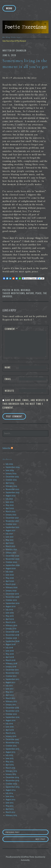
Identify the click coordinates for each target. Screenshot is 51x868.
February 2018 (11, 663)
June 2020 (10, 575)
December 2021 (12, 518)
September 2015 (12, 749)
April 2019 (10, 619)
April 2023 (10, 483)
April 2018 (10, 657)
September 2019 (13, 603)
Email (8, 379)
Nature (30, 293)
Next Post (42, 839)
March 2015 (10, 768)
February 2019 (11, 625)
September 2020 (13, 565)
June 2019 (10, 613)
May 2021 (10, 540)
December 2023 (12, 477)
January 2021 (11, 553)
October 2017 (11, 676)
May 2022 (10, 505)
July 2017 (9, 686)
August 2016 (11, 720)
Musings (26, 290)
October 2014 (11, 784)
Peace (39, 293)
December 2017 (12, 670)
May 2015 (10, 762)
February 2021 (11, 549)
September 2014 (13, 787)
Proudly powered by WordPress (17, 857)
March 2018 (10, 660)
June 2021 (10, 537)
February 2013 (11, 815)
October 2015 (11, 746)
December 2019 (12, 594)
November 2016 (12, 711)
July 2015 (9, 755)
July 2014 (9, 793)
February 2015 (11, 771)
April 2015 (10, 765)
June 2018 (10, 651)
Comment (11, 329)
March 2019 (10, 622)
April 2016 (10, 730)
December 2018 (12, 632)
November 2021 (12, 521)
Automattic (25, 860)
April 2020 (10, 581)
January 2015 (11, 774)
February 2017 (11, 701)
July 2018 (9, 648)
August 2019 (11, 606)
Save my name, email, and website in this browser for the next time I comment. (25, 404)
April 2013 (10, 809)
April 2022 (10, 508)
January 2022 (11, 515)
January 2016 (11, 736)
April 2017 (10, 695)
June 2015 (10, 758)
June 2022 (10, 502)
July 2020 (9, 572)
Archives (7, 459)
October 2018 (11, 638)
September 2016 (13, 717)
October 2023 (11, 480)
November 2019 (12, 597)
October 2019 (11, 600)
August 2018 (11, 644)
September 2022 (13, 492)
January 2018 (11, 667)
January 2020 (11, 591)
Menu (9, 8)
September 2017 (12, 679)
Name (8, 367)
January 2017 (11, 705)
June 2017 (10, 689)
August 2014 (11, 790)
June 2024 (10, 470)
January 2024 (11, 474)
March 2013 (10, 812)
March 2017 (10, 698)
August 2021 (10, 530)
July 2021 (9, 534)
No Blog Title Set (11, 37)
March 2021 (10, 546)
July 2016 (9, 724)
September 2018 (13, 641)
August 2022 (11, 496)
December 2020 (12, 556)
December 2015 (12, 739)
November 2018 (12, 635)
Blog (17, 290)
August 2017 (10, 682)
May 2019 (10, 616)
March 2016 (10, 733)
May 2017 (10, 692)
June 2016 (10, 727)
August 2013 (10, 800)
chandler (21, 51)
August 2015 (10, 752)
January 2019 (11, 629)
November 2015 (12, 743)
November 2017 (12, 673)
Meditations (18, 293)
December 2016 (12, 708)
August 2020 (11, 568)
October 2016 (11, 714)
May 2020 (10, 578)
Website (9, 391)
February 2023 (11, 486)
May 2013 (10, 806)
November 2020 (13, 559)
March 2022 (10, 511)
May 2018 (10, 654)
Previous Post (26, 832)
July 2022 (9, 499)
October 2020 (11, 562)
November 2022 (12, 489)
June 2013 (10, 803)
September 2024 (13, 467)
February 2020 (12, 587)
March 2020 (11, 584)
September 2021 (12, 527)
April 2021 (10, 543)
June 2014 (10, 796)
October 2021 (11, 524)
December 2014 (12, 777)
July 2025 (9, 464)
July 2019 (9, 610)
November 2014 (12, 781)
